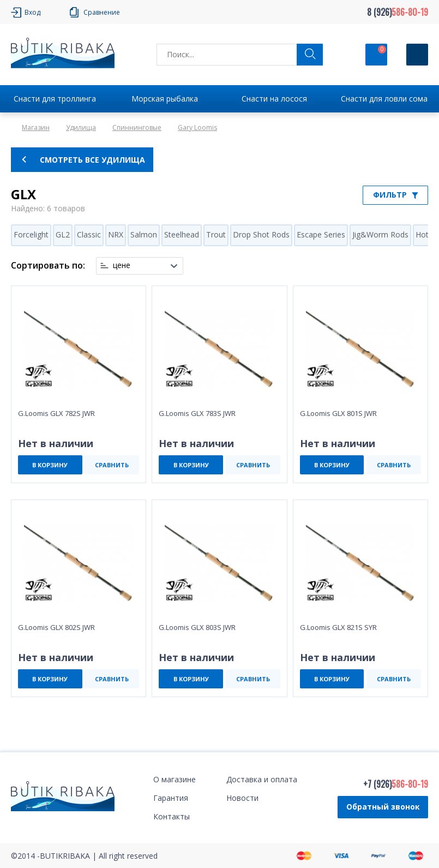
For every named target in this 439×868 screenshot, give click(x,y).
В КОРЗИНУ (50, 465)
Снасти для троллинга (55, 99)
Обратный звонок (383, 807)
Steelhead (182, 234)
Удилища (81, 127)
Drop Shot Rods (261, 234)
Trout (216, 234)
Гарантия (171, 798)
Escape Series (321, 234)
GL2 (63, 234)
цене (122, 265)
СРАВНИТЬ (112, 465)
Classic (89, 234)
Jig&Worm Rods (380, 234)
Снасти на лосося (274, 99)
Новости (242, 798)
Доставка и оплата (262, 779)
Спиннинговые (137, 127)
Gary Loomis (197, 127)
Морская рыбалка (165, 99)
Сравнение (102, 12)
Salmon (144, 234)
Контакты (172, 816)
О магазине (175, 779)
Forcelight (31, 234)
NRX (116, 234)
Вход (32, 12)
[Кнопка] (417, 55)
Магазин (36, 127)
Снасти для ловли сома (384, 99)
